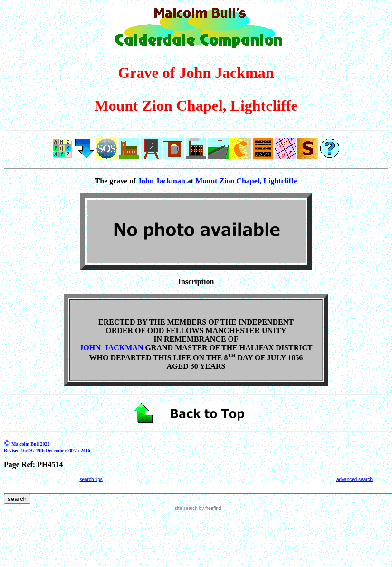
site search (186, 508)
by (209, 508)
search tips (91, 479)
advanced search (354, 479)
